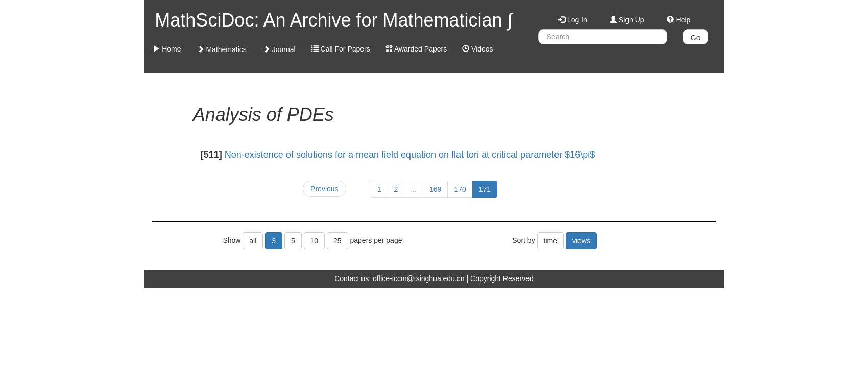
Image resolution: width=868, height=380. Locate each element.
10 (315, 241)
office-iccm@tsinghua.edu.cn (419, 278)
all (253, 241)
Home (167, 49)
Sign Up (627, 20)
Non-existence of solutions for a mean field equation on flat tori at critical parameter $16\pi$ (410, 155)
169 (435, 189)
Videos (477, 49)
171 (485, 189)
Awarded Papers (416, 49)
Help (679, 20)
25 (337, 241)
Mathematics (222, 49)
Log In (573, 20)
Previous (324, 189)
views (581, 241)
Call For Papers (341, 49)
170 (460, 189)
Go (696, 38)
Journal (279, 49)
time (550, 241)
